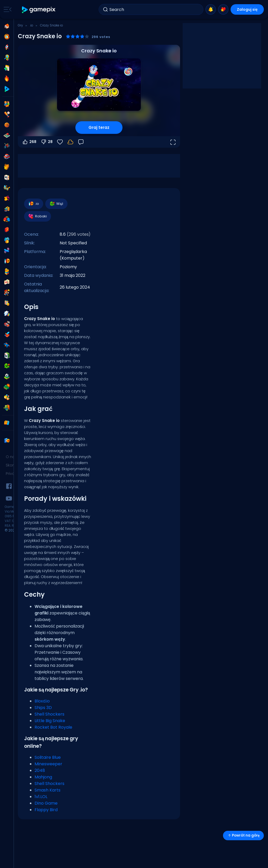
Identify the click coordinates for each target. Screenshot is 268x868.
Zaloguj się (247, 9)
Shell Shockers (49, 714)
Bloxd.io (42, 701)
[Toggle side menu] (7, 9)
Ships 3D (43, 708)
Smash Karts (48, 790)
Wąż (56, 204)
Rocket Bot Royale (53, 727)
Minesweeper (48, 764)
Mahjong (43, 777)
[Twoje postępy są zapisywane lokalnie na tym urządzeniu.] (70, 142)
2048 (40, 770)
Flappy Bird (46, 810)
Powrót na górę (243, 835)
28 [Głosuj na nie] (47, 142)
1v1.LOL (41, 797)
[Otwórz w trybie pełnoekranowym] (173, 142)
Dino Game (46, 803)
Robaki (37, 216)
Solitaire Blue (48, 757)
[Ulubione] (60, 142)
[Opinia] (81, 142)
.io (32, 25)
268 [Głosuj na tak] (29, 142)
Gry (20, 25)
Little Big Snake (50, 721)
